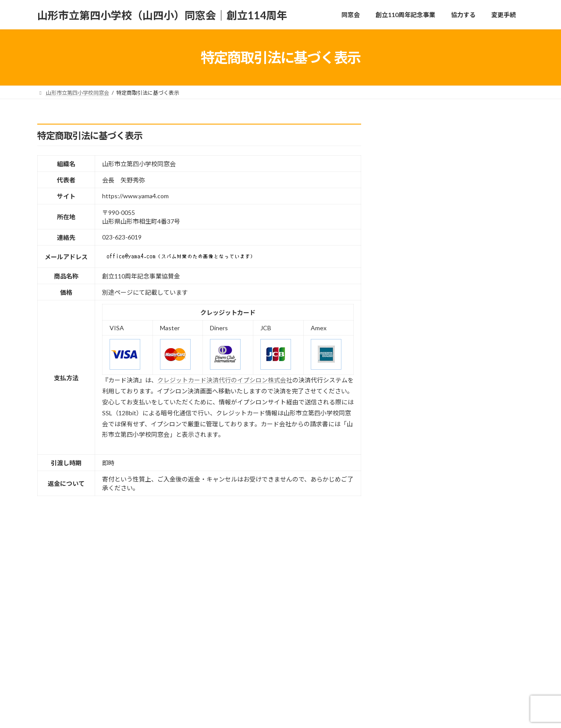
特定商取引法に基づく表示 (249, 686)
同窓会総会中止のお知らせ (468, 251)
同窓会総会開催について (465, 152)
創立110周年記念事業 (116, 686)
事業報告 (444, 300)
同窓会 (57, 686)
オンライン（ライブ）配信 (468, 548)
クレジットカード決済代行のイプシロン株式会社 (225, 380)
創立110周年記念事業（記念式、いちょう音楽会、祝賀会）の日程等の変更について (477, 507)
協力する (179, 686)
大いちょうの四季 (456, 399)
